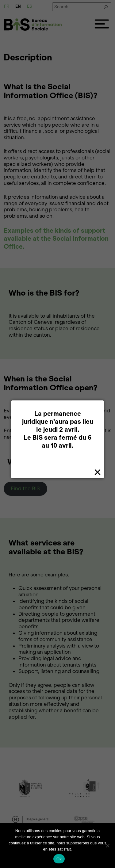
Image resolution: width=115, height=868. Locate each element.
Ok (59, 859)
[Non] (107, 846)
